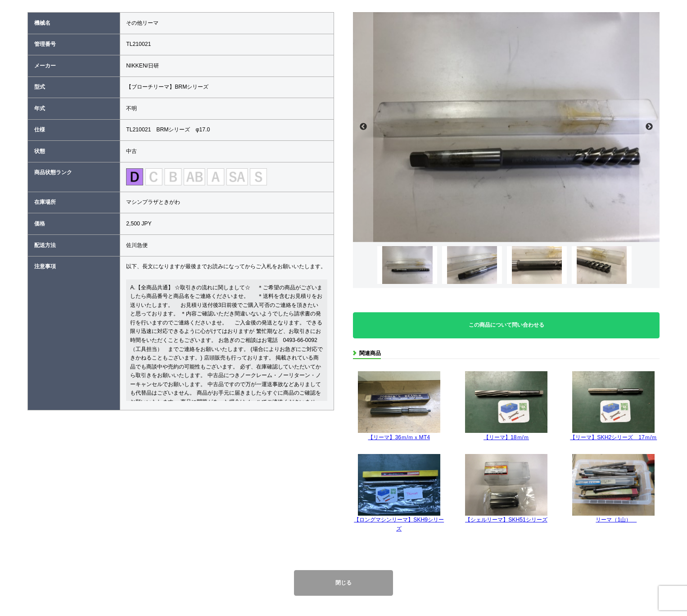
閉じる (343, 583)
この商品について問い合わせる (506, 325)
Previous (363, 127)
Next (649, 127)
